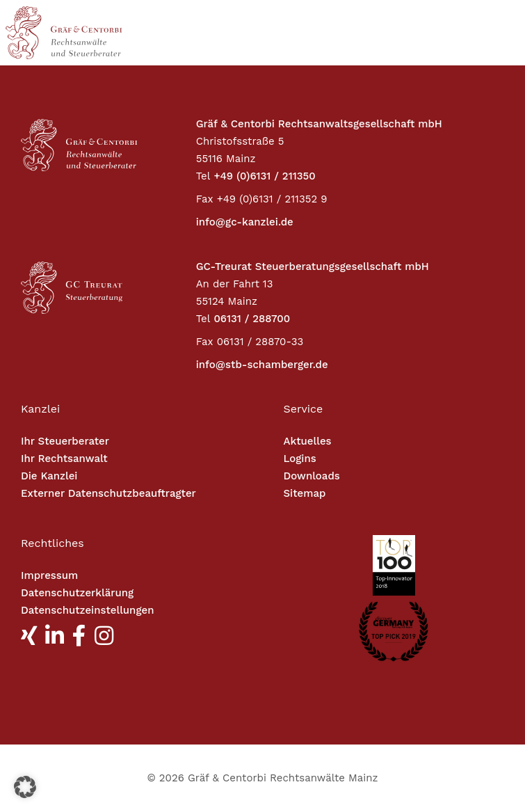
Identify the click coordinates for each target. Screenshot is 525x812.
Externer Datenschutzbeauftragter (108, 493)
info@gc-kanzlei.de (245, 222)
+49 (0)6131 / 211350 (264, 176)
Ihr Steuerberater (65, 441)
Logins (300, 459)
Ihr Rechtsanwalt (64, 459)
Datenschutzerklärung (77, 593)
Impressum (49, 575)
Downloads (312, 476)
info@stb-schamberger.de (262, 365)
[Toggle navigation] (457, 33)
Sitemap (305, 493)
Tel (203, 176)
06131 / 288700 (252, 319)
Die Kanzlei (49, 476)
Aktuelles (308, 441)
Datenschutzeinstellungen (87, 610)
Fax (205, 199)
